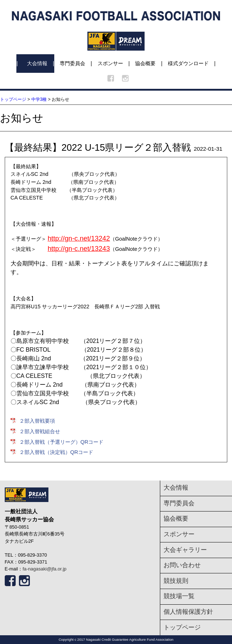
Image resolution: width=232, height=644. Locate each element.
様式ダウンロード (188, 63)
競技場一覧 (179, 596)
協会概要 (145, 63)
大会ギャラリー (185, 550)
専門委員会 (72, 63)
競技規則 (176, 581)
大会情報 (37, 63)
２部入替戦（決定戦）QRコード (56, 452)
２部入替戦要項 (37, 421)
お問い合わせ (182, 565)
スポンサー (110, 63)
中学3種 (39, 99)
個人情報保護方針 (188, 612)
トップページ (13, 99)
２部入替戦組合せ (40, 431)
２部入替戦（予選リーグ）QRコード (62, 442)
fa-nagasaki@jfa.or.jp (44, 569)
